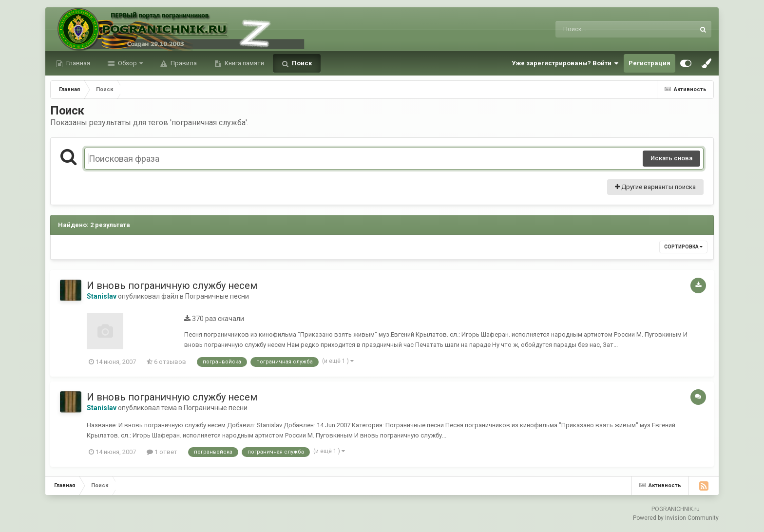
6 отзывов (166, 362)
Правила (183, 63)
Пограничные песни (217, 296)
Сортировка (683, 247)
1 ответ (162, 452)
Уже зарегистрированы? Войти (565, 63)
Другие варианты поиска (655, 187)
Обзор (127, 63)
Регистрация (649, 63)
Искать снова (671, 158)
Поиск (301, 63)
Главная (77, 63)
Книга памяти (244, 63)
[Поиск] (607, 29)
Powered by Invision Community (676, 518)
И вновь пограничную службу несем (172, 285)
